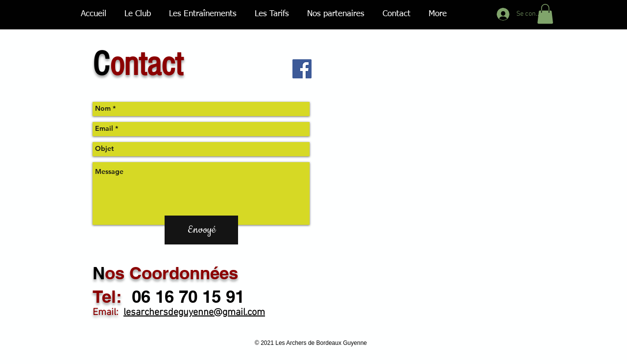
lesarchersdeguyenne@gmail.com (194, 313)
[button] (545, 14)
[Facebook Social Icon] (302, 69)
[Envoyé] (201, 230)
